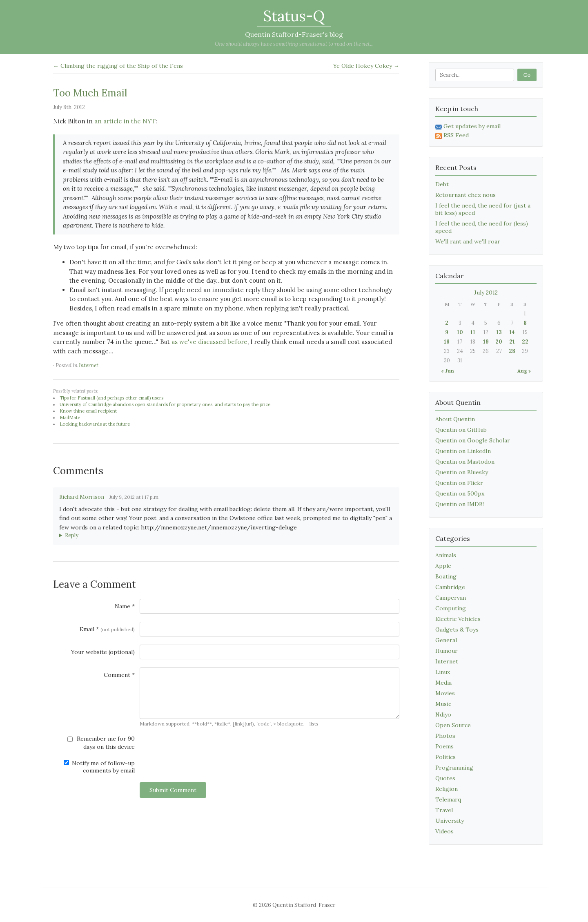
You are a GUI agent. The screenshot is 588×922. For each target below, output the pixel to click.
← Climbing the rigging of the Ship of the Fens (118, 66)
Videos (444, 831)
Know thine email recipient (88, 411)
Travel (444, 810)
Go (527, 75)
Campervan (451, 598)
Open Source (453, 725)
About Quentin (455, 419)
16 (447, 342)
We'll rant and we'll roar (468, 241)
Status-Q (294, 16)
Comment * (119, 675)
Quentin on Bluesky (462, 472)
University (450, 821)
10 (460, 332)
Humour (447, 651)
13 (499, 332)
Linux (443, 672)
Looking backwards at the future (95, 424)
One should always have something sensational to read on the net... (294, 44)
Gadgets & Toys (457, 630)
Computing (451, 608)
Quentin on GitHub (461, 430)
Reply (72, 535)
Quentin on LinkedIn (463, 451)
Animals (446, 555)
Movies (445, 693)
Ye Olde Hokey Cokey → (366, 66)
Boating (446, 576)
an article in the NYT (125, 121)
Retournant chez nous (465, 195)
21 (512, 342)
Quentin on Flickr (459, 483)
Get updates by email (468, 126)
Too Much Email (90, 93)
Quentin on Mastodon (465, 462)
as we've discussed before (209, 342)
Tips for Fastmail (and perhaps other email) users (111, 398)
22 (525, 342)
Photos (445, 736)
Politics (445, 757)
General (446, 640)
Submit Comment (173, 790)
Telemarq (448, 799)
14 (512, 332)
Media (443, 683)
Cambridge (450, 587)
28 (512, 351)
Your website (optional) (103, 652)
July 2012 (486, 292)
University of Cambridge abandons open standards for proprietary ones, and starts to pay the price (165, 404)
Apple (443, 566)
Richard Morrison (82, 497)
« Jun (448, 371)
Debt (442, 184)
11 (473, 332)
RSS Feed (452, 135)
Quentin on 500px (460, 493)
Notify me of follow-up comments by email (99, 767)
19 (486, 342)
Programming (454, 768)
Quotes (445, 778)
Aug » (524, 371)
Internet (89, 365)
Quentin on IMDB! (460, 504)
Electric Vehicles (458, 619)
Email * (107, 629)
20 (499, 342)
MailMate (70, 417)
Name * (125, 606)
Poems (444, 746)
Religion (447, 789)
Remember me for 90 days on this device (101, 743)
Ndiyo (443, 714)
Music (443, 704)
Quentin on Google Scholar (473, 440)
